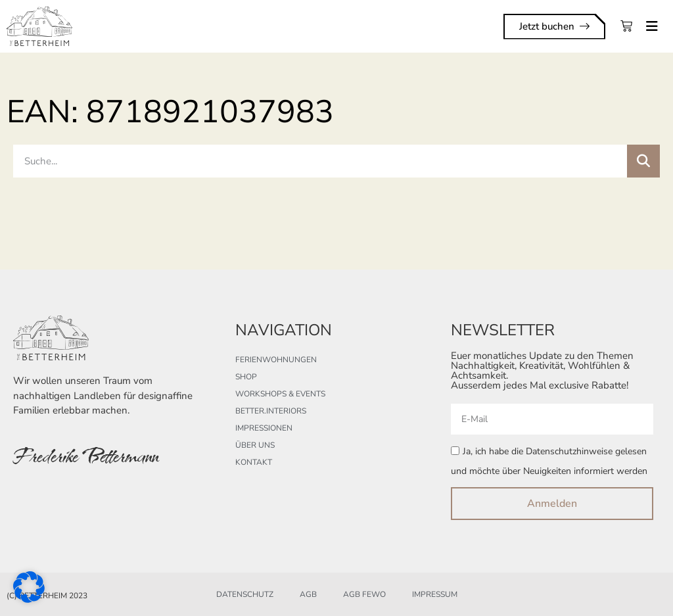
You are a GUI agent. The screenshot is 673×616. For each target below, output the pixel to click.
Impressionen (264, 428)
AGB (308, 594)
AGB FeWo (364, 594)
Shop (246, 377)
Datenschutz (245, 594)
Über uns (255, 445)
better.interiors (271, 411)
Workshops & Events (280, 394)
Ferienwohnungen (276, 360)
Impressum (435, 594)
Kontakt (254, 462)
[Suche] (643, 161)
